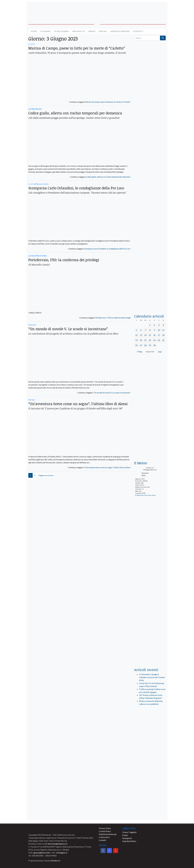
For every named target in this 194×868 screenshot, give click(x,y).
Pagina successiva (46, 475)
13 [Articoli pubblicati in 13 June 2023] (141, 335)
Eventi (125, 835)
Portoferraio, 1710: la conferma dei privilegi (64, 260)
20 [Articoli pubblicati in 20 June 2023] (141, 340)
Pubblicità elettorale (108, 834)
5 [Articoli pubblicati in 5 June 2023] (136, 330)
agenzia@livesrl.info (42, 853)
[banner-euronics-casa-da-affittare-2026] (150, 437)
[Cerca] (147, 38)
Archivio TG (79, 31)
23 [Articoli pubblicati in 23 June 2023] (154, 340)
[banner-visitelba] (150, 738)
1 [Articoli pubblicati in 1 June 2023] (150, 325)
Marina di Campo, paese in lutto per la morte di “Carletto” (77, 48)
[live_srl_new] (150, 720)
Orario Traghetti (129, 832)
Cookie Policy (105, 831)
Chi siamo (45, 31)
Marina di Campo (42, 184)
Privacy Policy (105, 828)
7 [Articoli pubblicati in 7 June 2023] (145, 330)
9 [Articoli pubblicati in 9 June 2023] (154, 330)
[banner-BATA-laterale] (150, 371)
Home (34, 31)
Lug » (160, 352)
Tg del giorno (61, 31)
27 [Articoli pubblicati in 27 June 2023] (141, 345)
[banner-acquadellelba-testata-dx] (150, 10)
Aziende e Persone (120, 31)
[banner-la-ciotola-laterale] (150, 214)
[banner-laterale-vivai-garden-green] (150, 616)
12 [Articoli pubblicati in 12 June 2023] (136, 335)
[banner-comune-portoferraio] (150, 782)
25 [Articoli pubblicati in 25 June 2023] (163, 340)
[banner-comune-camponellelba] (150, 793)
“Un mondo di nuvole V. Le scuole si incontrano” (68, 329)
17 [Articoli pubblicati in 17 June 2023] (159, 335)
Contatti (138, 31)
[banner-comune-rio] (150, 760)
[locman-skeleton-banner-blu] (150, 271)
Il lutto (31, 44)
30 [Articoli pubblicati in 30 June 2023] (154, 345)
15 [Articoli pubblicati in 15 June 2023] (150, 335)
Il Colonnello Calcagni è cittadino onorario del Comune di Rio (152, 677)
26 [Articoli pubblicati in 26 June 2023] (136, 345)
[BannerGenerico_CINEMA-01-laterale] (150, 157)
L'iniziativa (32, 325)
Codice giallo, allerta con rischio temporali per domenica (75, 113)
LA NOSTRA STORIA (37, 256)
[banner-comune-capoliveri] (150, 771)
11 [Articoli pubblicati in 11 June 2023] (163, 330)
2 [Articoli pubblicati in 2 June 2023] (154, 325)
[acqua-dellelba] (150, 300)
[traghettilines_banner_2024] (150, 101)
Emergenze (127, 838)
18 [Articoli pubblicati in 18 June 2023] (163, 335)
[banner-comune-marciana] (150, 749)
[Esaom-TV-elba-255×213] (150, 399)
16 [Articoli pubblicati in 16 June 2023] (154, 335)
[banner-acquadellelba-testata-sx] (44, 10)
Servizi (92, 31)
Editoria (32, 400)
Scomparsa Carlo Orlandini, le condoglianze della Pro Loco (76, 188)
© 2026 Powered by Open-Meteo (145, 495)
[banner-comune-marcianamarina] (150, 804)
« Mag (139, 352)
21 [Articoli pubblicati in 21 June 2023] (145, 340)
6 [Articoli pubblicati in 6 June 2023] (141, 330)
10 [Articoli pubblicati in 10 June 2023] (159, 330)
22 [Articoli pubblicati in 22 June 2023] (150, 340)
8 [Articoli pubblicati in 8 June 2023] (150, 330)
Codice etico (104, 837)
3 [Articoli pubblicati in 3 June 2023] (159, 325)
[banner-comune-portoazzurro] (150, 815)
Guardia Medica (129, 841)
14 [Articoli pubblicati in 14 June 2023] (145, 335)
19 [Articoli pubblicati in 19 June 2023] (136, 340)
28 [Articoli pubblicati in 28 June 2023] (145, 345)
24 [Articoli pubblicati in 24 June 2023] (159, 340)
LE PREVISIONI (35, 109)
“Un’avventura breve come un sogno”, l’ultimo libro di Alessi (78, 404)
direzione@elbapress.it (58, 844)
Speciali (103, 31)
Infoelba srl (55, 861)
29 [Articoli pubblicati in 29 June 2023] (150, 345)
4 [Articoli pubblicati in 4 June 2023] (163, 325)
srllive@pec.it (62, 853)
